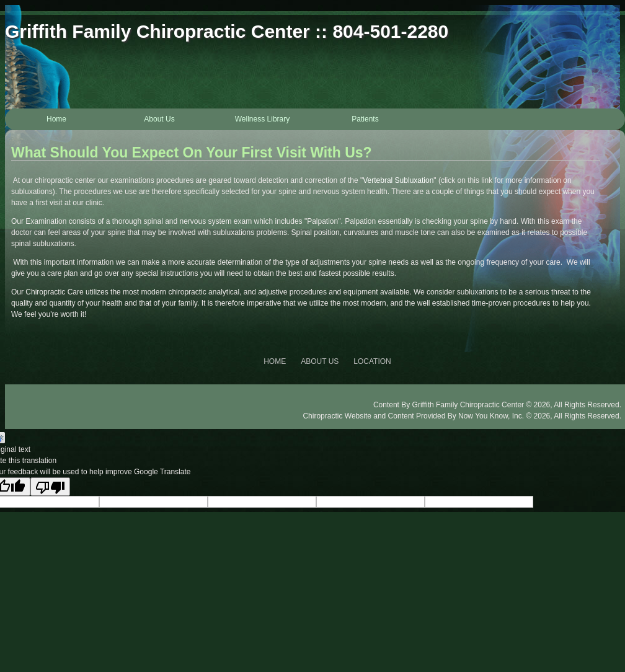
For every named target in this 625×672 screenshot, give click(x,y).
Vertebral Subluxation (398, 180)
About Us (159, 119)
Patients (365, 119)
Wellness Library (262, 119)
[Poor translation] (50, 487)
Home (56, 119)
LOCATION (372, 361)
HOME (275, 361)
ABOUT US (320, 361)
